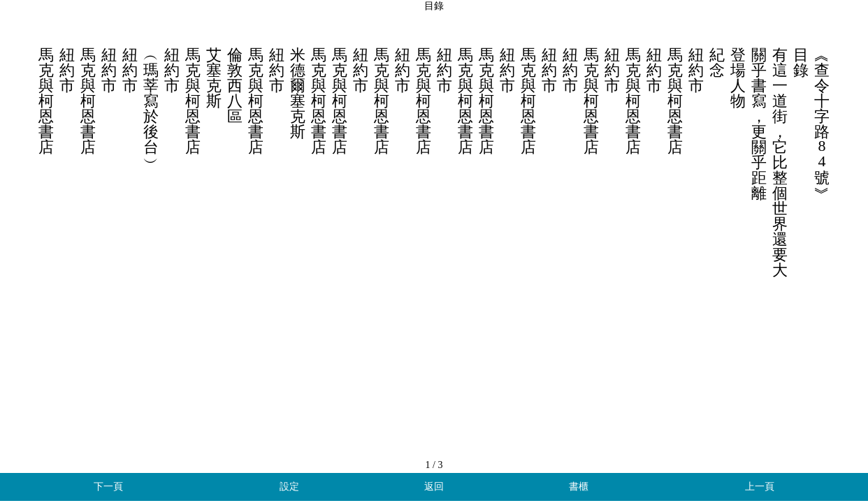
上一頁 (760, 486)
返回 (434, 486)
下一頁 (108, 486)
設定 (289, 486)
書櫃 (579, 486)
